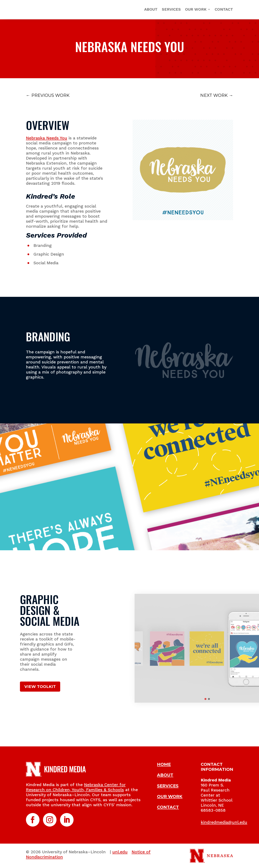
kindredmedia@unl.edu (224, 822)
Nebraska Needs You (47, 138)
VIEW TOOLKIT (40, 687)
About (151, 9)
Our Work (196, 9)
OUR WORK (170, 796)
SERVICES (168, 786)
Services (171, 9)
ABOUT (165, 775)
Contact (224, 9)
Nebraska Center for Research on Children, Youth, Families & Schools (76, 787)
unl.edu (120, 852)
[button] (244, 648)
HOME (164, 764)
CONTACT (168, 807)
